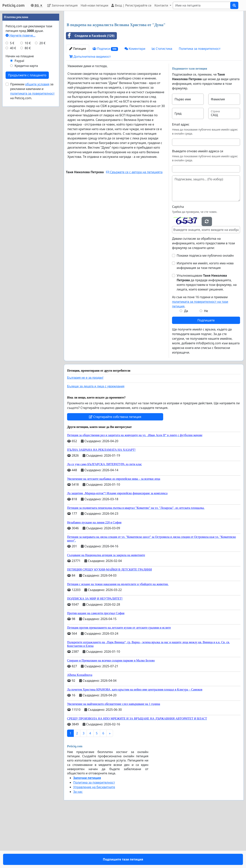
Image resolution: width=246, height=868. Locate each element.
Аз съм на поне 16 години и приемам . (200, 355)
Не (206, 365)
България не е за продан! (85, 432)
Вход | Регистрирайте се (131, 5)
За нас (78, 846)
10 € (28, 158)
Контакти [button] (162, 5)
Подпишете (206, 374)
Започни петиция (62, 5)
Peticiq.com (13, 5)
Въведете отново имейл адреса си (198, 205)
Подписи (105, 103)
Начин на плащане (20, 171)
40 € (13, 163)
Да (186, 365)
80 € (28, 163)
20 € (42, 158)
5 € (12, 158)
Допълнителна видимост (90, 110)
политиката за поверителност (32, 209)
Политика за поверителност (200, 102)
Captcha (178, 260)
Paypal (19, 176)
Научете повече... (20, 151)
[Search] (202, 5)
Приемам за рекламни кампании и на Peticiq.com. (32, 206)
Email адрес (181, 178)
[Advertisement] (154, 44)
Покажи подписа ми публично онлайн (205, 309)
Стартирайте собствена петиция (115, 471)
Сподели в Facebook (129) (90, 90)
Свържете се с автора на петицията (134, 226)
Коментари (135, 102)
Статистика (162, 102)
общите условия (37, 200)
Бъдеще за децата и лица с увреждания (96, 440)
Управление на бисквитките (94, 841)
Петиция (78, 102)
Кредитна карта (26, 181)
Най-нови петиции (95, 5)
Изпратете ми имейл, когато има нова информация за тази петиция (205, 319)
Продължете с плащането (27, 191)
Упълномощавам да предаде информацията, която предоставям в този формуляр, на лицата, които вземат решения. (207, 336)
